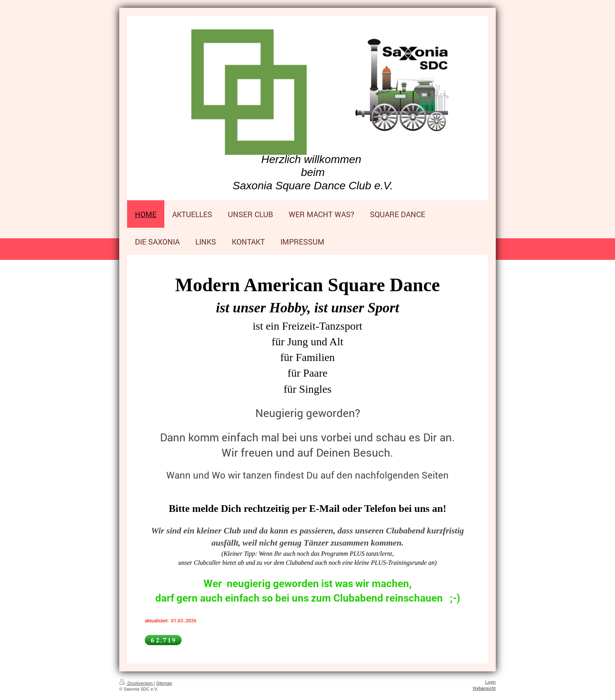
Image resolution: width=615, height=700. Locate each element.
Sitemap (164, 683)
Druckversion (136, 683)
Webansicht (484, 688)
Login (490, 682)
